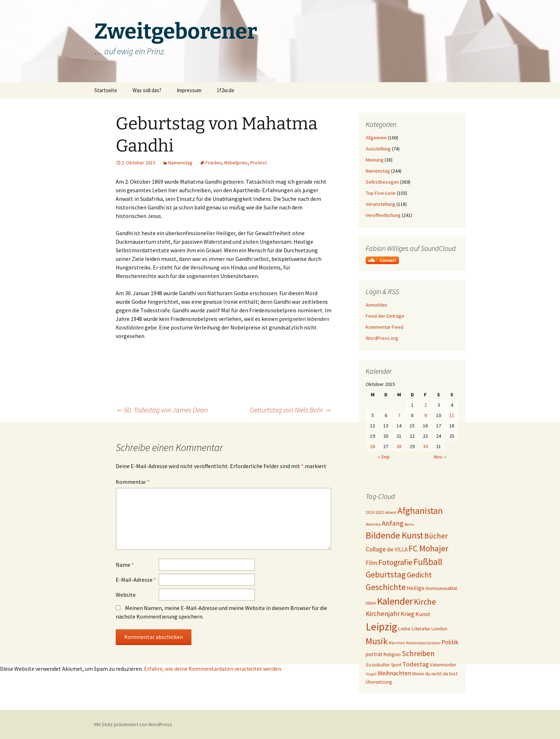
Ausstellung (378, 149)
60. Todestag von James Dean (162, 410)
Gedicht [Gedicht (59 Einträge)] (419, 575)
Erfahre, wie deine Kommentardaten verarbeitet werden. (213, 669)
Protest (259, 163)
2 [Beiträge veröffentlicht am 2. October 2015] (426, 405)
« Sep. (384, 457)
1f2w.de (226, 90)
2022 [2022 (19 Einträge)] (380, 512)
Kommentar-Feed (384, 327)
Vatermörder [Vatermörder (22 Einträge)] (443, 665)
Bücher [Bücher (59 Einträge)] (436, 536)
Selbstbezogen (382, 182)
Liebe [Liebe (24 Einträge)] (404, 629)
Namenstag (180, 163)
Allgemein (376, 138)
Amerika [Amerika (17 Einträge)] (373, 524)
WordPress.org (382, 338)
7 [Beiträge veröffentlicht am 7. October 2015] (399, 415)
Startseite (106, 90)
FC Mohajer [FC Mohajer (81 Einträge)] (428, 548)
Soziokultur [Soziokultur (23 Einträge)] (378, 665)
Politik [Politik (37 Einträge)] (450, 642)
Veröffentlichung (383, 215)
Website (126, 595)
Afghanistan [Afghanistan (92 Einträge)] (420, 511)
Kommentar (133, 482)
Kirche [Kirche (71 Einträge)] (425, 602)
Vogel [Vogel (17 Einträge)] (371, 674)
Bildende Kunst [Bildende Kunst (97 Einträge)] (394, 535)
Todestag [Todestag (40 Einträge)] (416, 664)
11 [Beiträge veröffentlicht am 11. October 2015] (452, 415)
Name (125, 565)
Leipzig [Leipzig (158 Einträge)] (381, 627)
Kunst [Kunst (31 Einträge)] (423, 614)
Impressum (189, 90)
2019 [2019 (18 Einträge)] (370, 512)
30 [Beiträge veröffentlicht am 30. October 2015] (425, 446)
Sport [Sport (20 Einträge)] (396, 665)
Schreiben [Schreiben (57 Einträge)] (418, 653)
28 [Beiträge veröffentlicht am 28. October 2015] (399, 446)
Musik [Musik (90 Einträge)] (377, 641)
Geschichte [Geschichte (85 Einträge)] (386, 587)
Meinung (375, 160)
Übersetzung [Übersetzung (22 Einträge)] (379, 682)
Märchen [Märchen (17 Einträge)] (397, 643)
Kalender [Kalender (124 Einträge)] (395, 601)
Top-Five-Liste (381, 193)
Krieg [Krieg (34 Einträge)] (407, 614)
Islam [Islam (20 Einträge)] (371, 603)
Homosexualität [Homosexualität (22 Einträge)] (441, 588)
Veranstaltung (381, 204)
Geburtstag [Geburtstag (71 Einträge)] (386, 574)
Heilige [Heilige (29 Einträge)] (416, 588)
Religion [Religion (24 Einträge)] (392, 654)
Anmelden (376, 305)
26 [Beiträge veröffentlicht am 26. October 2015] (372, 446)
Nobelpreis (236, 163)
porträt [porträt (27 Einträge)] (374, 654)
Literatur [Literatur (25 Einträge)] (421, 629)
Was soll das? (147, 90)
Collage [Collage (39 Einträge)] (376, 549)
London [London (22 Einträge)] (439, 629)
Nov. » (440, 457)
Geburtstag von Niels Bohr (291, 410)
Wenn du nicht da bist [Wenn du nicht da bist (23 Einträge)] (435, 674)
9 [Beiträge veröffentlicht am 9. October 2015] (426, 415)
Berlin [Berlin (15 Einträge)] (409, 524)
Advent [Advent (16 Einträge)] (391, 512)
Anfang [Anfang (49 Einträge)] (393, 523)
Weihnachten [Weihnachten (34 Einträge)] (394, 673)
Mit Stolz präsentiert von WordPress (133, 724)
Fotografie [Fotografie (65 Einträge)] (395, 562)
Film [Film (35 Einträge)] (371, 563)
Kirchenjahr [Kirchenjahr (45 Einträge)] (383, 614)
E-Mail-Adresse (136, 580)
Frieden (214, 163)
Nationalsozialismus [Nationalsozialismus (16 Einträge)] (423, 643)
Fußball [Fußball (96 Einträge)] (428, 562)
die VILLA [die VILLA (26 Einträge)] (397, 549)
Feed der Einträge (385, 316)
